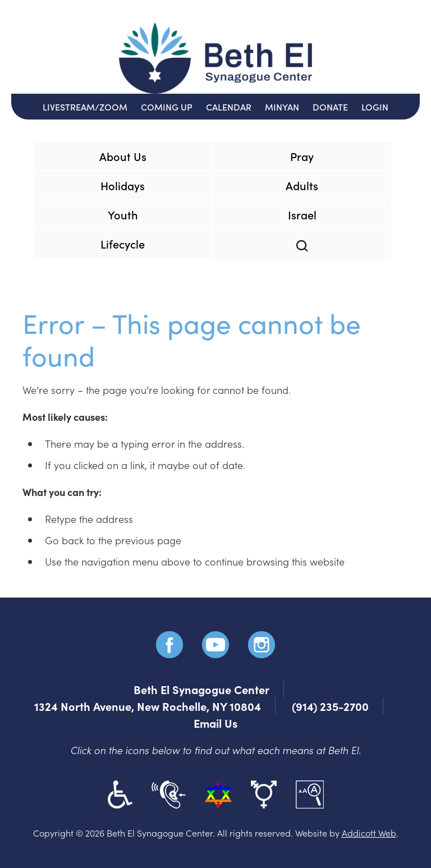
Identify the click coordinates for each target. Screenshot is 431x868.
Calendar (229, 107)
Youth (123, 214)
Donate (330, 107)
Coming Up (167, 107)
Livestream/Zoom (85, 107)
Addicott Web (369, 833)
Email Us (215, 723)
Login (375, 107)
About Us (123, 156)
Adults (302, 185)
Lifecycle (123, 244)
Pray (302, 156)
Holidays (123, 185)
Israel (302, 214)
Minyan (282, 107)
